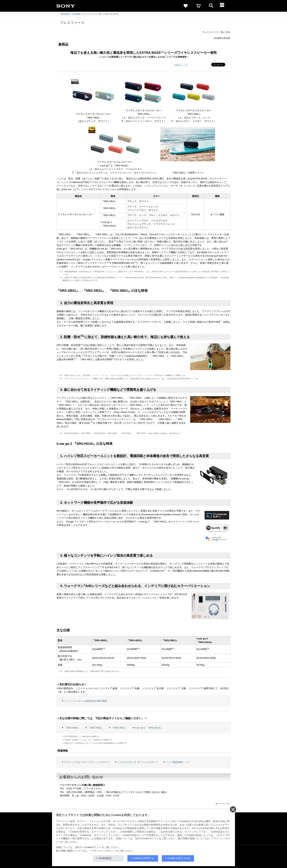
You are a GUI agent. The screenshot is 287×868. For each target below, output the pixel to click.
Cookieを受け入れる (179, 858)
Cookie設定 (105, 858)
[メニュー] (224, 6)
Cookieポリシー (93, 847)
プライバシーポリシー (104, 851)
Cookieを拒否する (143, 858)
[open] (211, 6)
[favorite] (186, 6)
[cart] (198, 6)
